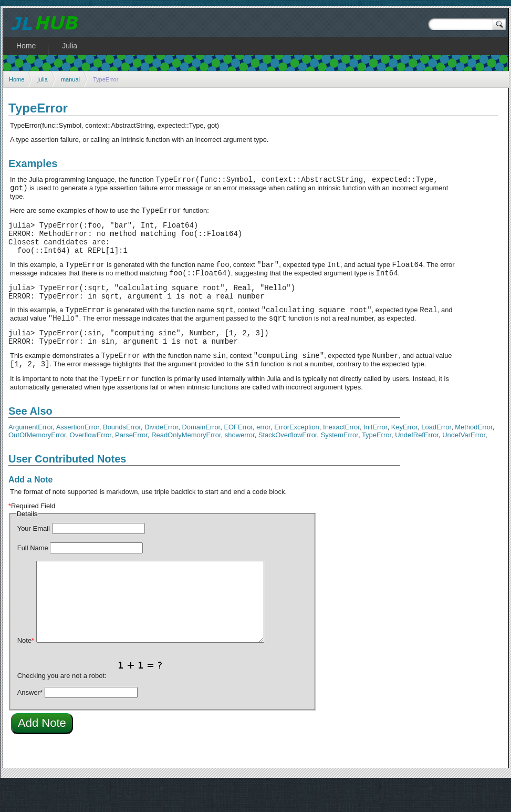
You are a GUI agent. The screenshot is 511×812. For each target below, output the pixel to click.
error (263, 455)
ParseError (131, 463)
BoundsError (122, 455)
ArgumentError (30, 455)
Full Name (33, 576)
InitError (375, 455)
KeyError (404, 455)
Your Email (34, 557)
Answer (30, 721)
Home (17, 79)
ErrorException (297, 455)
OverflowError (91, 463)
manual (70, 79)
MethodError (473, 455)
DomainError (201, 455)
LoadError (436, 455)
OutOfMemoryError (37, 463)
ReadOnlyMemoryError (186, 463)
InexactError (341, 455)
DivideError (161, 455)
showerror (240, 463)
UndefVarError (464, 463)
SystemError (340, 463)
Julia (70, 46)
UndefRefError (417, 463)
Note (26, 669)
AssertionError (78, 455)
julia (43, 79)
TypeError (377, 463)
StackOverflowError (288, 463)
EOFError (238, 455)
